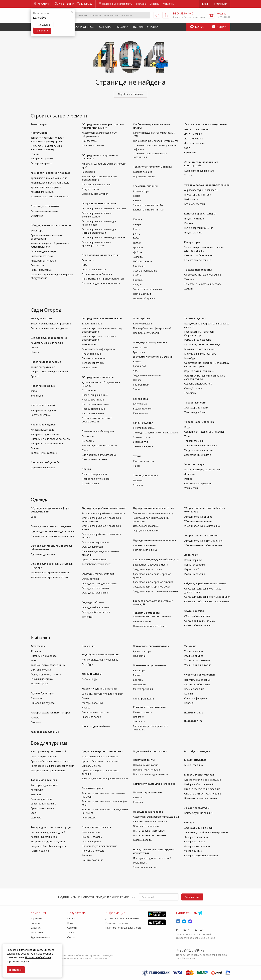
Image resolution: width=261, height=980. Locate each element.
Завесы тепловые (92, 324)
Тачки (137, 456)
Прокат (71, 923)
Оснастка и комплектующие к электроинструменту (47, 148)
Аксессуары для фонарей (198, 828)
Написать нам (187, 913)
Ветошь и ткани (142, 621)
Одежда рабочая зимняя (96, 607)
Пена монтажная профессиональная (103, 279)
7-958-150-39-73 (190, 950)
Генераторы (192, 242)
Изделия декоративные (46, 362)
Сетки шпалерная (143, 446)
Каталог (72, 918)
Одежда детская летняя (96, 593)
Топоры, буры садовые (44, 453)
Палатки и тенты (144, 760)
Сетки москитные (143, 437)
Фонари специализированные (201, 855)
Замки (34, 391)
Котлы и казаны (91, 832)
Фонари (189, 822)
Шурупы (137, 284)
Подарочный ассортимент (150, 751)
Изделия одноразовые (146, 526)
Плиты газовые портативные (150, 835)
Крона (136, 196)
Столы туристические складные (202, 789)
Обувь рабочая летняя (197, 616)
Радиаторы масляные (94, 358)
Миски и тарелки (91, 841)
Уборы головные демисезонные (202, 526)
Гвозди (137, 243)
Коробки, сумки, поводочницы (48, 665)
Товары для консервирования (201, 445)
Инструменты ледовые (44, 410)
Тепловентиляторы (93, 363)
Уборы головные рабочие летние (203, 545)
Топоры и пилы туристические (48, 770)
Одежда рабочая (93, 602)
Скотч (188, 148)
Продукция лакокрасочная (150, 342)
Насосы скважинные (93, 409)
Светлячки (139, 721)
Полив (34, 347)
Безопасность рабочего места (150, 565)
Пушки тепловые (91, 354)
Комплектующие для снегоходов (154, 784)
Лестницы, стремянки (45, 206)
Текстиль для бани (195, 412)
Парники (138, 480)
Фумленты (190, 152)
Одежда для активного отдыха (51, 526)
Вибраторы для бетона (198, 195)
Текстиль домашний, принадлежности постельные (152, 614)
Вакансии (36, 928)
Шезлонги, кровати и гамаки (200, 798)
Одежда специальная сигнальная (154, 540)
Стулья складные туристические (203, 794)
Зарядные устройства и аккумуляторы (206, 832)
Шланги (35, 352)
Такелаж (189, 279)
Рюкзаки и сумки (93, 788)
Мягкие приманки (143, 689)
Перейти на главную (130, 94)
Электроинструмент (42, 163)
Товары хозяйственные (199, 422)
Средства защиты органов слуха (151, 587)
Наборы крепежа (143, 261)
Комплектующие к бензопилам (99, 445)
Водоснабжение (142, 409)
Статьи (71, 937)
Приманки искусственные (149, 665)
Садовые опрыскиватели (198, 384)
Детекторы (37, 231)
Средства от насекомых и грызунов (204, 432)
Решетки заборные (144, 428)
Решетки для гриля (41, 799)
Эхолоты (36, 722)
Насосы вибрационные (95, 395)
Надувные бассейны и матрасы (48, 846)
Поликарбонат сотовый (147, 333)
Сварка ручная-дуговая (95, 194)
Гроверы (138, 247)
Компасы (138, 802)
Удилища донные (194, 651)
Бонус (197, 27)
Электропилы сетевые (95, 459)
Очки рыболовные (41, 670)
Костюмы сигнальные (145, 550)
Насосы (86, 708)
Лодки (85, 698)
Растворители (141, 385)
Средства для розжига (43, 804)
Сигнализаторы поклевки (149, 707)
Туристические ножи (145, 867)
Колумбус (41, 4)
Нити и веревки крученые (199, 228)
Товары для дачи (194, 441)
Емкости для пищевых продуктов (49, 328)
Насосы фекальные (93, 413)
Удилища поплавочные (197, 660)
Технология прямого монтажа (153, 167)
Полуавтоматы (90, 189)
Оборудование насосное (98, 377)
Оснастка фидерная (196, 698)
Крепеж (138, 219)
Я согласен (16, 970)
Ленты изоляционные (196, 129)
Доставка (141, 4)
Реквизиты (37, 932)
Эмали (137, 389)
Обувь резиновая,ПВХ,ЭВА (199, 621)
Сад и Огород (84, 27)
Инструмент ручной (42, 158)
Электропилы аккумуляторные (99, 455)
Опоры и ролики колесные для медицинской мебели (99, 231)
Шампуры (36, 818)
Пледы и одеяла (40, 851)
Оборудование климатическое (102, 318)
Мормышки (139, 684)
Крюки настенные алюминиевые (49, 178)
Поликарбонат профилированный (152, 328)
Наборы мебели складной (199, 784)
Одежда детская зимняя (96, 588)
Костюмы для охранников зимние (50, 572)
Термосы (87, 855)
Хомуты (189, 289)
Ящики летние (193, 721)
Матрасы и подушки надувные (48, 841)
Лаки (136, 371)
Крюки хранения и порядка (46, 187)
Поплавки (138, 717)
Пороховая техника (144, 176)
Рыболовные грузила (43, 703)
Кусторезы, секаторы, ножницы (202, 344)
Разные (137, 200)
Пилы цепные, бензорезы (98, 431)
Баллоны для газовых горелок (150, 821)
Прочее (35, 376)
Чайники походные (92, 860)
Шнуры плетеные (194, 219)
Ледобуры (88, 664)
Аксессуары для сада (42, 430)
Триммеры (190, 393)
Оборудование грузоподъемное (203, 275)
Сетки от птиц (141, 442)
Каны (34, 660)
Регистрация (220, 4)
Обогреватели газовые (146, 826)
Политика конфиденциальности (123, 928)
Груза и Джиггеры (42, 693)
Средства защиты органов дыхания (153, 582)
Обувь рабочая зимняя (197, 625)
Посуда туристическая (96, 827)
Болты (137, 229)
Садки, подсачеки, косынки (46, 674)
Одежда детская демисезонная (100, 583)
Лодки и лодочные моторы (99, 688)
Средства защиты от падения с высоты (155, 591)
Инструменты (39, 133)
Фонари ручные (193, 851)
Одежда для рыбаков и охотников (104, 508)
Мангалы (36, 794)
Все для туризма (146, 27)
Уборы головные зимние (198, 517)
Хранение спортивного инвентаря (50, 196)
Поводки (189, 703)
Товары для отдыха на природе (51, 827)
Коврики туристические (44, 837)
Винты (137, 234)
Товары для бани (195, 402)
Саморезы (139, 266)
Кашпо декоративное (43, 367)
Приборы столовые (93, 851)
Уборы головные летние (198, 521)
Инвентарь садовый (44, 424)
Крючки (189, 694)
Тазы (187, 436)
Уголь (34, 813)
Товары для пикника (44, 780)
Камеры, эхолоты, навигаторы (50, 712)
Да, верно (42, 31)
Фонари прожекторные (197, 846)
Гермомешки (89, 818)
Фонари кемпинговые (196, 837)
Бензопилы (88, 436)
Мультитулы (140, 863)
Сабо (34, 517)
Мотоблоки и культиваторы (200, 354)
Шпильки (138, 280)
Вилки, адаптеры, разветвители (202, 469)
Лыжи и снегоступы (197, 808)
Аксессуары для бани (196, 408)
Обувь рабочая (194, 611)
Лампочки (190, 474)
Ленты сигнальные (195, 143)
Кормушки (89, 646)
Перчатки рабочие (195, 565)
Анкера (137, 224)
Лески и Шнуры (92, 674)
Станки (35, 154)
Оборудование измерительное (51, 225)
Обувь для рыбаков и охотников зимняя (207, 597)
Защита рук (192, 555)
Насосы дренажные (93, 400)
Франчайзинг (64, 4)
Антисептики (140, 347)
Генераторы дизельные (198, 260)
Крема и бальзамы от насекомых (101, 761)
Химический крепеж (144, 298)
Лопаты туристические (44, 756)
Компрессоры (90, 141)
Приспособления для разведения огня (52, 766)
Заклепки (138, 257)
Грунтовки (139, 352)
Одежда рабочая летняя (96, 612)
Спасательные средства (96, 712)
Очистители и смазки (94, 269)
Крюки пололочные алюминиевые (50, 183)
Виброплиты (191, 199)
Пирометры (37, 265)
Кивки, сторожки (143, 712)
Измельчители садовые (198, 340)
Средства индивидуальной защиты (156, 559)
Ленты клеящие (193, 134)
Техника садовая (195, 318)
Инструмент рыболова (44, 656)
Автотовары (39, 124)
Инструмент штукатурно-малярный (153, 357)
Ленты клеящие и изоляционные (205, 124)
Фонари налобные (195, 841)
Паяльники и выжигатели (96, 184)
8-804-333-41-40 (190, 930)
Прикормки (139, 656)
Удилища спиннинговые (198, 665)
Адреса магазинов (41, 937)
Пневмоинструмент (93, 146)
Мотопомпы (89, 390)
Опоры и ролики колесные (99, 203)
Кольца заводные (194, 689)
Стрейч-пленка (90, 483)
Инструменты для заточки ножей (152, 858)
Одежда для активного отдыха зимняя (53, 531)
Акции (219, 27)
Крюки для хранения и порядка (51, 173)
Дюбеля (137, 252)
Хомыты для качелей (42, 192)
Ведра (188, 427)
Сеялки (35, 448)
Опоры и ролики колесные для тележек (104, 237)
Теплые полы (89, 367)
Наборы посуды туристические (99, 846)
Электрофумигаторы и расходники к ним (105, 778)
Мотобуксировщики (197, 751)
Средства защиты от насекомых (103, 751)
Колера (137, 361)
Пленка (86, 469)
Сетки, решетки (143, 423)
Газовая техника (142, 172)
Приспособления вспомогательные (51, 761)
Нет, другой (43, 25)
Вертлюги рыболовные (197, 680)
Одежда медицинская (43, 554)
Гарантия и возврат (117, 923)
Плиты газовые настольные (149, 831)
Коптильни (37, 790)
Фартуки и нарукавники (146, 531)
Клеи (85, 265)
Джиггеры (36, 698)
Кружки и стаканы (92, 837)
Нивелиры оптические (43, 261)
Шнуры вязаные (193, 233)
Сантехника (140, 399)
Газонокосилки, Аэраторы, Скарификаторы (199, 333)
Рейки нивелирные (41, 270)
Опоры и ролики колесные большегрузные (97, 215)
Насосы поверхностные (95, 404)
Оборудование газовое (148, 812)
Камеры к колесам (143, 461)
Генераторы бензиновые (198, 255)
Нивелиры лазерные (42, 256)
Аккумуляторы (141, 191)
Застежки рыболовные (197, 684)
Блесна (137, 675)
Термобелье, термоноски (96, 564)
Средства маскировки (94, 559)
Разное (188, 479)
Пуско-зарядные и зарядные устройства (156, 141)
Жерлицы (36, 651)
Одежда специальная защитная (154, 508)
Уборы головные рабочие (201, 535)
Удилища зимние (194, 656)
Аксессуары (38, 646)
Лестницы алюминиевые (44, 211)
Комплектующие (142, 324)
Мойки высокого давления (199, 349)
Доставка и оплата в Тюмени (122, 918)
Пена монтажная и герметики (101, 255)
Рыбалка (122, 27)
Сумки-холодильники (42, 808)
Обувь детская (90, 579)
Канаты (189, 223)
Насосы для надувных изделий (48, 832)
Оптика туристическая (148, 792)
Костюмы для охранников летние (50, 577)
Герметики (88, 260)
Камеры (35, 718)
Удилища (190, 646)
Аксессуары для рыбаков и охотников (103, 513)
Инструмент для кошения (45, 434)
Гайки (136, 238)
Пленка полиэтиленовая (96, 479)
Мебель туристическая (199, 775)
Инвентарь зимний (43, 405)
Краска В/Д (139, 366)
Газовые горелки (143, 840)
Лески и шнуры (90, 679)
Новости (36, 923)
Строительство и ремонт (59, 116)
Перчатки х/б (192, 569)
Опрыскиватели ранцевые (199, 371)
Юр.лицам (84, 4)
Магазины (168, 4)
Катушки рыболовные (45, 732)
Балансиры (139, 670)
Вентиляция (140, 404)
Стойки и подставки (42, 679)
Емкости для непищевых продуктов (51, 324)
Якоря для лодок (91, 717)
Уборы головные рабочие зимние (203, 541)
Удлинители (191, 488)
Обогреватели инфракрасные (99, 349)
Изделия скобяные (43, 386)
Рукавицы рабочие (195, 574)
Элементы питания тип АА (148, 205)
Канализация (140, 413)
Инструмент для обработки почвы (50, 439)
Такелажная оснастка (198, 270)
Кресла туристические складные (203, 780)
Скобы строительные (145, 271)
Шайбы (137, 275)
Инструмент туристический (48, 751)
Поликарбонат (142, 318)
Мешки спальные (195, 760)
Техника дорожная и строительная (207, 185)
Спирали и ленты (91, 766)
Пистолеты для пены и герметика (101, 283)
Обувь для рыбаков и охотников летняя (207, 601)
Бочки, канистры (41, 318)
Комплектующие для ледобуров (100, 660)
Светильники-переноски (198, 483)
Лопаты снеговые (41, 415)
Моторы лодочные (93, 703)
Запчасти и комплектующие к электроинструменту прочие (47, 139)
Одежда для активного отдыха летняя (53, 536)
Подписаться (192, 897)
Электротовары (194, 464)
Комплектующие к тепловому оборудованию (99, 338)
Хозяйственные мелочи (198, 455)
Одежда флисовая (92, 547)
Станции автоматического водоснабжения (97, 420)
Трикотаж (88, 617)
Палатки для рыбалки (96, 726)
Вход (205, 4)
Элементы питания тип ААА (149, 210)
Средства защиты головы (148, 569)
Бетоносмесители (195, 204)
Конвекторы (89, 344)
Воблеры (138, 680)
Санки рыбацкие (143, 698)
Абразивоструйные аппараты (201, 190)
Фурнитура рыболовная (199, 675)
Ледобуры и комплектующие (101, 654)
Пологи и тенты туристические (151, 774)
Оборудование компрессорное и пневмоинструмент (103, 126)
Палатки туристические (146, 770)
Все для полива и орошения (49, 338)
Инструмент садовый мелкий (47, 443)
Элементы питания (145, 186)
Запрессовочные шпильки (148, 289)
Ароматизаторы (142, 651)
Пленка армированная (95, 474)
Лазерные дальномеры (44, 251)
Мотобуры (190, 358)
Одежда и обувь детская (98, 574)
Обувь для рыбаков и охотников (205, 583)
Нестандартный (142, 294)
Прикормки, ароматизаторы (151, 646)
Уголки (188, 175)
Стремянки (37, 216)
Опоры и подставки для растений (50, 371)
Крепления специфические (199, 171)
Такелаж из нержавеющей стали (203, 284)
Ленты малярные (194, 139)
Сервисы (155, 4)
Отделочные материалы (147, 375)
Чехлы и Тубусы (40, 683)
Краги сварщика (193, 560)
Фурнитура (37, 396)
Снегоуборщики (193, 388)
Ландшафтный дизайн (45, 462)
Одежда (105, 27)
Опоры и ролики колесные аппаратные (104, 208)
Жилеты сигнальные (144, 545)
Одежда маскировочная (96, 542)
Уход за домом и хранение (199, 450)
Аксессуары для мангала (44, 785)
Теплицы (138, 485)
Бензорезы (88, 441)
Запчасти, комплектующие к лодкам (102, 694)
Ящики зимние (194, 712)
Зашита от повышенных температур (154, 513)
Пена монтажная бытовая (97, 274)
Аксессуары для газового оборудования (156, 817)
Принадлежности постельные (150, 626)
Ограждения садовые (43, 467)
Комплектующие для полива (47, 343)
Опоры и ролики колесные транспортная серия (97, 244)
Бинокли (138, 797)
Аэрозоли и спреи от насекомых (100, 756)
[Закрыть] (72, 12)
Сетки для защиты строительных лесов (155, 433)
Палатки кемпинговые (146, 765)
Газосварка (88, 172)
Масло (86, 450)
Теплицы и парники (146, 475)
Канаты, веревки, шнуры (200, 213)
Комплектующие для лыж (199, 813)
